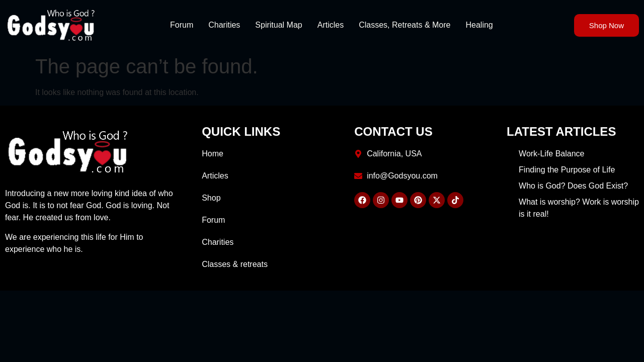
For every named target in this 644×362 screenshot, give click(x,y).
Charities (224, 25)
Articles (331, 25)
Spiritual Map (278, 25)
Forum (182, 25)
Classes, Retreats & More (405, 25)
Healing (479, 25)
